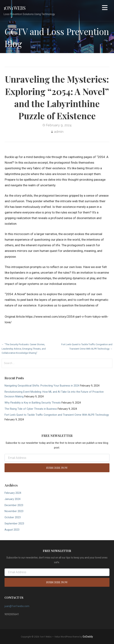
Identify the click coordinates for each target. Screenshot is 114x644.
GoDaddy (88, 637)
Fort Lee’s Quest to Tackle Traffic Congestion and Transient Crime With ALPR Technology (57, 415)
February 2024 (13, 493)
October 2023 (13, 517)
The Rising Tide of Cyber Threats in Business (31, 409)
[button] (105, 8)
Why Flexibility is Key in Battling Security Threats (33, 403)
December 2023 (14, 505)
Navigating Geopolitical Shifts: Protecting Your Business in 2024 (42, 386)
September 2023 (14, 524)
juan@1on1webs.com (17, 606)
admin (59, 132)
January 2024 (13, 499)
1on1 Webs (14, 8)
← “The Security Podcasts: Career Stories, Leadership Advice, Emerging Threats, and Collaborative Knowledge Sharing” (24, 349)
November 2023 (14, 511)
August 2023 (12, 530)
